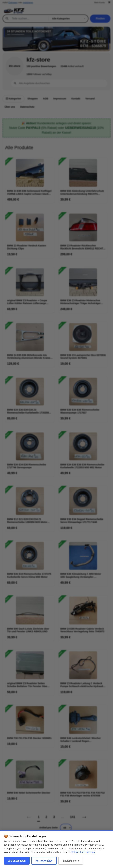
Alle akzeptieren (17, 861)
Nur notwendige (44, 861)
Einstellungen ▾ (71, 861)
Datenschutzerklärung (83, 852)
